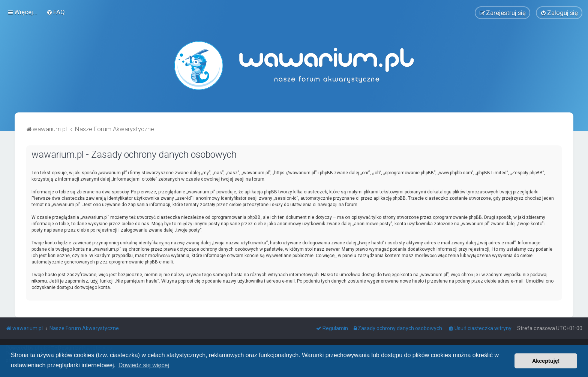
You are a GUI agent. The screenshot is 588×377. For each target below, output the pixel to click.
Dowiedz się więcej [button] (144, 365)
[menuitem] (56, 12)
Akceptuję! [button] (546, 361)
